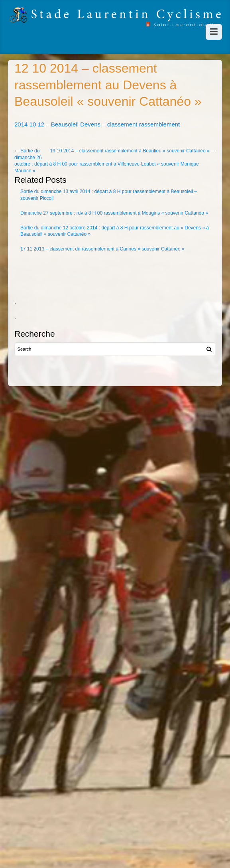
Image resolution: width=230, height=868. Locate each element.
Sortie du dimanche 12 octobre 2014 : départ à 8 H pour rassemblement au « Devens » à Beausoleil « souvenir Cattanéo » (115, 231)
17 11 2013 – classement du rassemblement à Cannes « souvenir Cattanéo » (102, 249)
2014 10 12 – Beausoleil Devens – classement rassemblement (97, 124)
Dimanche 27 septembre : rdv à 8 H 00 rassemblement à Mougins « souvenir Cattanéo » (114, 213)
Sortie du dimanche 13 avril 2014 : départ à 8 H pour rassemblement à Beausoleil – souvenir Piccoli (109, 195)
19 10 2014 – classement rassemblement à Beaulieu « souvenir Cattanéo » (130, 151)
